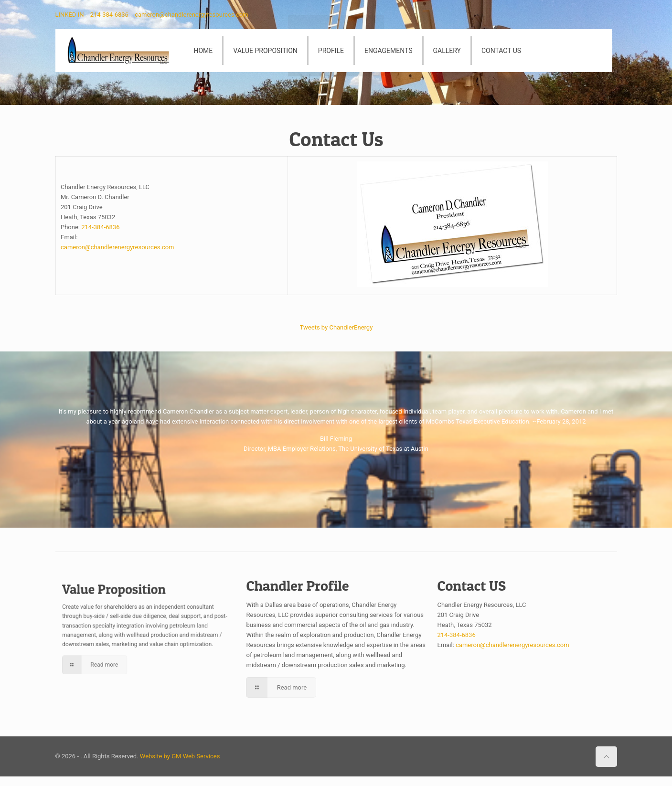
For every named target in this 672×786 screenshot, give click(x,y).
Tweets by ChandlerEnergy (336, 326)
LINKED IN (70, 15)
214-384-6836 (109, 15)
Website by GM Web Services (180, 756)
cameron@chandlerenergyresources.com (192, 15)
